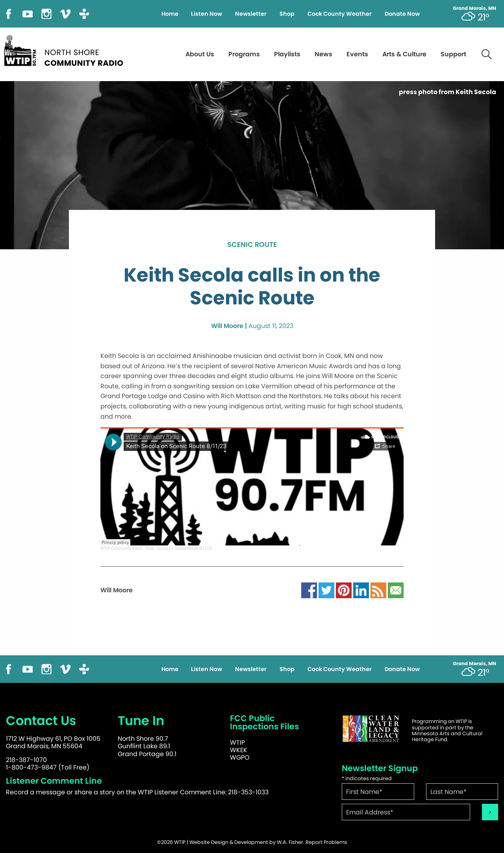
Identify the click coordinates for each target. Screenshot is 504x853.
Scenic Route (252, 245)
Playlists (287, 54)
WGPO (240, 758)
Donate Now (402, 14)
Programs (244, 54)
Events (357, 54)
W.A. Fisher (290, 842)
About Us (200, 54)
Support (453, 54)
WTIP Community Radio (121, 548)
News (323, 54)
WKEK (239, 750)
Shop (287, 14)
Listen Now (207, 14)
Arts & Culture (404, 54)
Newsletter (251, 14)
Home (170, 14)
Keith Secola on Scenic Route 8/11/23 (179, 548)
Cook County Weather (340, 14)
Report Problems (326, 842)
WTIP (237, 743)
